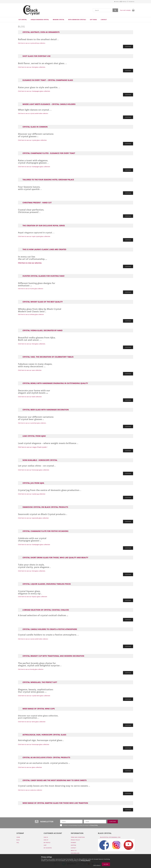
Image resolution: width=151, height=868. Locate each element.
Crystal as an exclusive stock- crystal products (46, 758)
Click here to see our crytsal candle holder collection (33, 114)
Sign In (46, 838)
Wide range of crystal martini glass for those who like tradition (55, 804)
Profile (121, 2)
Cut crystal (23, 20)
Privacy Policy (75, 841)
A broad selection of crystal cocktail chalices (46, 611)
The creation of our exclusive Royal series (44, 226)
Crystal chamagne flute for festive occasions (45, 532)
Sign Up (46, 841)
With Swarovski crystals (77, 20)
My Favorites (48, 849)
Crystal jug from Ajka (33, 484)
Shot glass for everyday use (36, 56)
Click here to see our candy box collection (30, 791)
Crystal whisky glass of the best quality (43, 302)
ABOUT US (74, 851)
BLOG (18, 841)
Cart (45, 846)
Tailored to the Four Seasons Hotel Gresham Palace (48, 180)
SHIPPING (73, 846)
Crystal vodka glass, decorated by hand (42, 331)
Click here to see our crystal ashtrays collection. (32, 43)
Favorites (130, 2)
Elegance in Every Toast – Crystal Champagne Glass (48, 80)
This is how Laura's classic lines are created (44, 250)
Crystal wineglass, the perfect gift (40, 683)
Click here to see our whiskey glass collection (31, 315)
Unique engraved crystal (40, 20)
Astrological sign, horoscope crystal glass (44, 736)
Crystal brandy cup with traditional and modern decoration (53, 657)
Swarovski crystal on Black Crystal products (45, 508)
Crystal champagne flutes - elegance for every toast (49, 153)
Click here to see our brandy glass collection (31, 670)
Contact (104, 20)
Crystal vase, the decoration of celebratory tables (48, 357)
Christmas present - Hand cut (37, 203)
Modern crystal (59, 20)
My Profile (47, 843)
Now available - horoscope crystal (40, 461)
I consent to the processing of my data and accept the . (80, 826)
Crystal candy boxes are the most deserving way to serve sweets (55, 781)
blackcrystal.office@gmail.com (110, 838)
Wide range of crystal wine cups (39, 710)
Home (18, 838)
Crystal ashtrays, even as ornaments (41, 32)
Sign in (112, 2)
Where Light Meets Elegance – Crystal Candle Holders (49, 104)
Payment (73, 843)
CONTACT (73, 849)
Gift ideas (93, 20)
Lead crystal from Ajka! (34, 437)
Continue (128, 46)
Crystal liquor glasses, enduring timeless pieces (47, 585)
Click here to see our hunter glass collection (31, 289)
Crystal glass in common (35, 127)
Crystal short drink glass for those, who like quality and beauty (55, 558)
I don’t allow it (97, 865)
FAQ (18, 843)
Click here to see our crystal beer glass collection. (32, 423)
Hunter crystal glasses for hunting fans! (43, 276)
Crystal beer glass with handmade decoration (46, 410)
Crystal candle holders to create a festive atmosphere (50, 630)
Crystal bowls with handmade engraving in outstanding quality (55, 384)
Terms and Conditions (78, 838)
